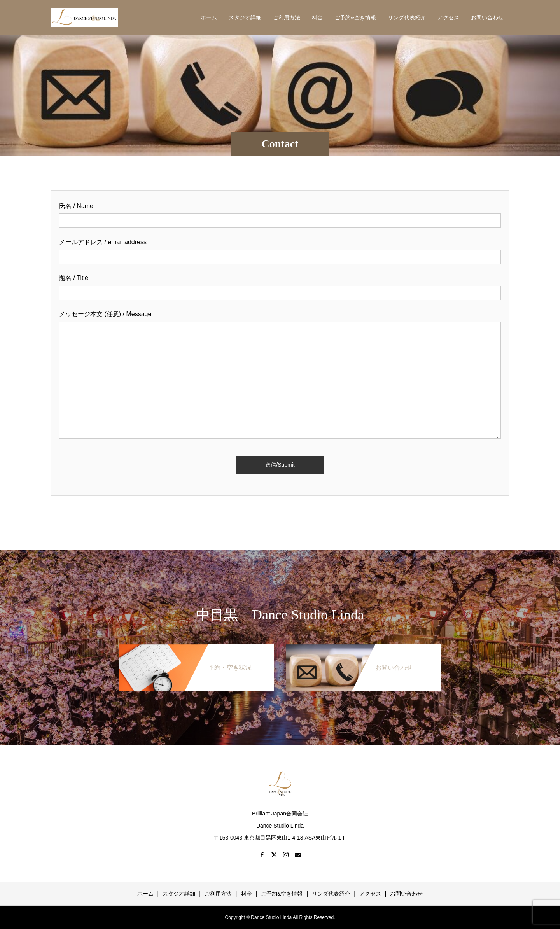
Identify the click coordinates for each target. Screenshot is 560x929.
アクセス (448, 17)
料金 (317, 17)
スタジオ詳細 (245, 17)
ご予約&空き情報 (355, 17)
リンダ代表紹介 (407, 17)
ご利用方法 (287, 17)
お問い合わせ (487, 17)
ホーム (209, 17)
